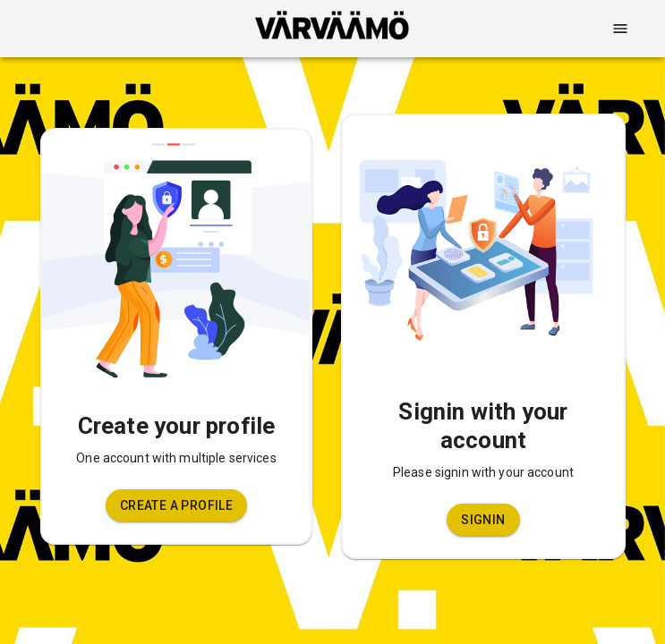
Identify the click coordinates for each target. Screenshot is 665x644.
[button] (176, 506)
